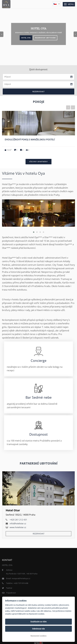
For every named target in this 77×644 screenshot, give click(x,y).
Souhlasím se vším (38, 622)
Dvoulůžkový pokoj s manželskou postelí (30, 140)
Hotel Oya (26, 38)
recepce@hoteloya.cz (21, 578)
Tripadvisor (11, 593)
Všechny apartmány (38, 162)
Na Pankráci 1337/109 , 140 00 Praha (22, 574)
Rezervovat (38, 92)
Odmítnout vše (38, 629)
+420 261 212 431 (18, 520)
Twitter (9, 588)
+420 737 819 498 (21, 583)
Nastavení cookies (38, 636)
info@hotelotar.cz (18, 523)
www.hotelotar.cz (18, 527)
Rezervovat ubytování (45, 38)
